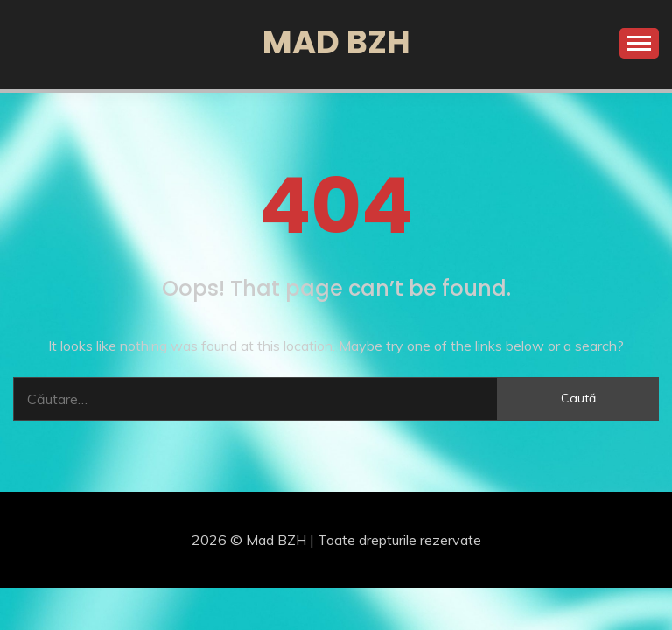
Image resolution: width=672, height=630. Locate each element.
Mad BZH (336, 42)
